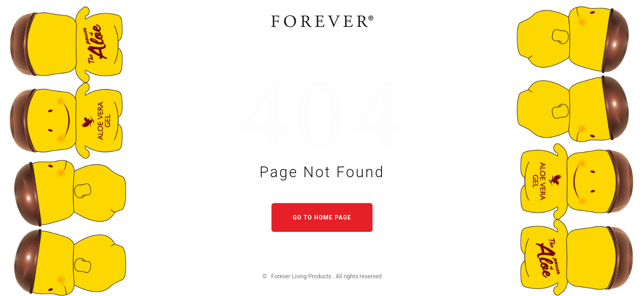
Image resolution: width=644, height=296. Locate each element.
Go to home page (322, 217)
